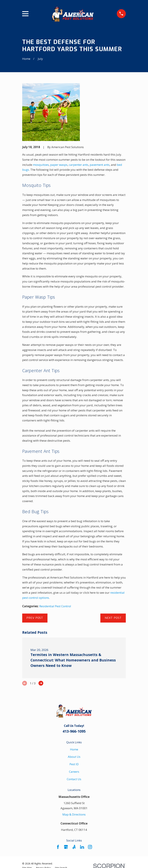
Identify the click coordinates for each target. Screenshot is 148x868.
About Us (74, 757)
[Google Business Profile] (66, 847)
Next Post (113, 618)
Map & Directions (74, 814)
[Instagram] (90, 847)
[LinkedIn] (82, 847)
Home (74, 749)
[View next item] (41, 683)
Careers (74, 772)
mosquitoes (41, 165)
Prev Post (35, 618)
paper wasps (59, 165)
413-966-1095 (74, 731)
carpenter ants (79, 165)
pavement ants (100, 165)
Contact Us (74, 779)
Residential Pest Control (55, 606)
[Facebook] (58, 847)
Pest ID (74, 764)
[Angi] (74, 847)
